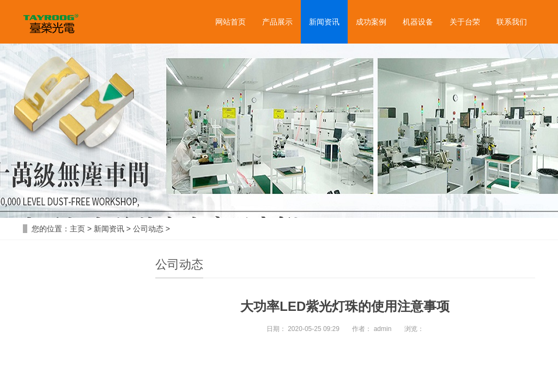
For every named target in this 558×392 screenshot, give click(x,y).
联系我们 (512, 22)
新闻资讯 (324, 22)
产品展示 (277, 22)
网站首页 (231, 22)
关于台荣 (465, 22)
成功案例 (371, 22)
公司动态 (148, 229)
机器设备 (418, 22)
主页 (77, 229)
